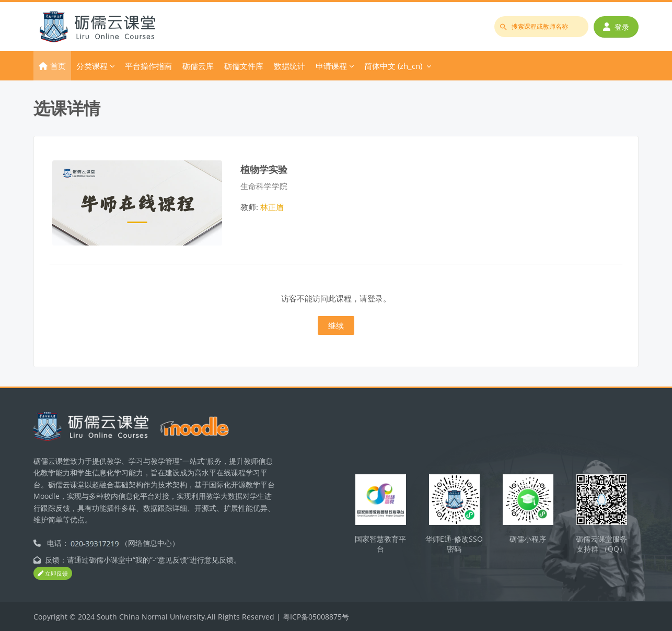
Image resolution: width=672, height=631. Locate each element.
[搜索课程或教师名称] (541, 27)
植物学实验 (264, 169)
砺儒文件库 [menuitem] (244, 66)
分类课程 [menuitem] (92, 66)
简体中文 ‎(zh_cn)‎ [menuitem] (393, 66)
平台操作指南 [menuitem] (148, 66)
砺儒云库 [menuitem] (198, 66)
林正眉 (272, 207)
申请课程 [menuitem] (331, 66)
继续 (336, 325)
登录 (616, 27)
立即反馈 (53, 574)
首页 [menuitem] (58, 66)
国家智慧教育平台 (380, 544)
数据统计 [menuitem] (289, 66)
